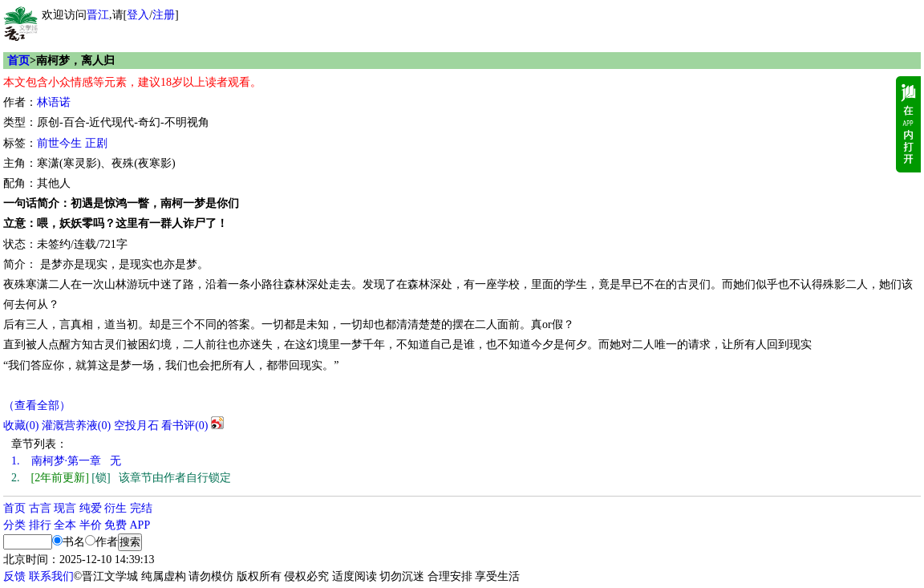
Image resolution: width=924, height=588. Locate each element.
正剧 (96, 143)
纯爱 (91, 508)
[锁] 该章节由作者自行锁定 (121, 478)
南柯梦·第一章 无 (66, 461)
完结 (141, 508)
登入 (138, 15)
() (21, 426)
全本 (65, 525)
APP (140, 525)
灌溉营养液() (76, 426)
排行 (40, 525)
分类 (14, 525)
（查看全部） (37, 406)
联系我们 (51, 576)
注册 (164, 15)
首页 (18, 61)
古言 (40, 508)
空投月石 (136, 426)
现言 (65, 508)
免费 (115, 525)
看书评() (184, 426)
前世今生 (59, 143)
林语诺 (54, 102)
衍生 (115, 508)
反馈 (14, 576)
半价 (91, 525)
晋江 (98, 15)
